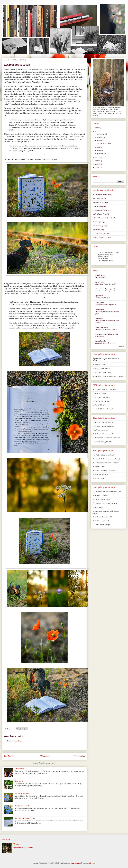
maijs (99, 147)
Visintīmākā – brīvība (22, 806)
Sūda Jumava (100, 336)
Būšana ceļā (19, 781)
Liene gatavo (100, 303)
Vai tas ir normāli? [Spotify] (102, 237)
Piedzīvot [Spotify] (99, 222)
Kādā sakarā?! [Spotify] (101, 214)
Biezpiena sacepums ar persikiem (106, 305)
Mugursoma (100, 309)
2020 (97, 161)
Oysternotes (99, 296)
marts (99, 150)
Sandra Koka (100, 282)
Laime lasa (99, 318)
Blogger (92, 863)
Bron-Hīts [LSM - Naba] (101, 202)
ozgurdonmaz (75, 863)
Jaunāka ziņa (10, 756)
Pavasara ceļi (19, 769)
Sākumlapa (45, 756)
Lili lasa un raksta (102, 327)
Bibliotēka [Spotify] (99, 198)
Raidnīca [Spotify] (99, 230)
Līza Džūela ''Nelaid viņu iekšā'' (106, 284)
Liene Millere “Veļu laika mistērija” (107, 329)
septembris (101, 134)
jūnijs (99, 140)
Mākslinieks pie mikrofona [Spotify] (105, 218)
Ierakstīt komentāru (14, 741)
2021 (97, 158)
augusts (100, 137)
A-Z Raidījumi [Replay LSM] (102, 195)
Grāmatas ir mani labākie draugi (107, 334)
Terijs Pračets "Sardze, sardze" (105, 291)
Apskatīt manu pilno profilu (23, 848)
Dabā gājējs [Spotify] (100, 206)
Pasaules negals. (101, 277)
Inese (17, 844)
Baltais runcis (100, 275)
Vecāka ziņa (80, 756)
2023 (97, 128)
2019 (97, 164)
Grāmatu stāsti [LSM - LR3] (102, 210)
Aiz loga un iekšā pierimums (25, 818)
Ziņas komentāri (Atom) (47, 763)
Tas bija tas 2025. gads (103, 298)
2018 (97, 167)
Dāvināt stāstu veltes (22, 794)
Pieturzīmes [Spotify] (100, 226)
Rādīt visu (121, 346)
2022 (97, 131)
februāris (101, 154)
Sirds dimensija (101, 341)
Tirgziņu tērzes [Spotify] (101, 233)
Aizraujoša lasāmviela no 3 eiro (105, 343)
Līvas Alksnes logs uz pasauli (105, 289)
